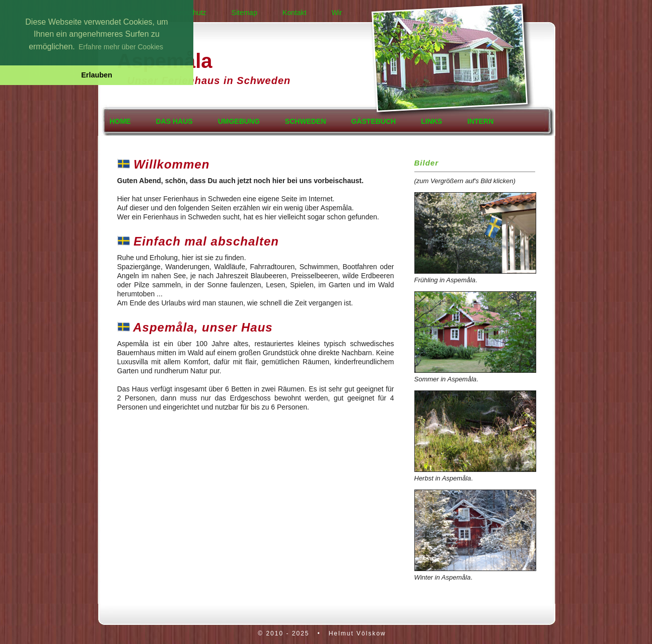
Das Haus (174, 121)
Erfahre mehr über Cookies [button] (121, 47)
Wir (337, 13)
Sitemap (244, 13)
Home (120, 121)
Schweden (306, 121)
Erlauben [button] (97, 75)
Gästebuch (374, 121)
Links (431, 121)
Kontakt (294, 13)
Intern (480, 121)
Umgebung (239, 121)
